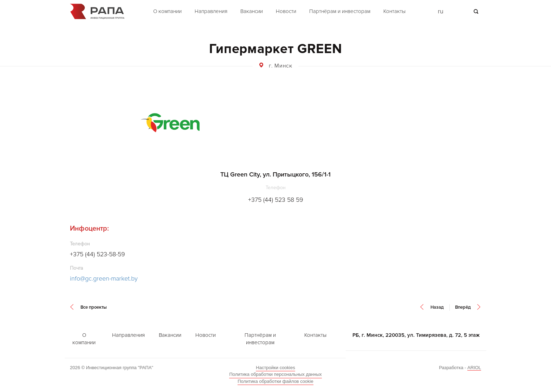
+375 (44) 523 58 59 (276, 200)
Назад (437, 307)
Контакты (394, 11)
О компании (167, 11)
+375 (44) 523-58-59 (98, 254)
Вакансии (252, 11)
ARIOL (474, 368)
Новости (286, 11)
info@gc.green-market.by (104, 278)
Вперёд (463, 307)
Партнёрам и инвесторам (340, 11)
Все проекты (94, 307)
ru (441, 11)
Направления (211, 11)
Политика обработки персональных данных (275, 374)
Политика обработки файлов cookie (275, 381)
